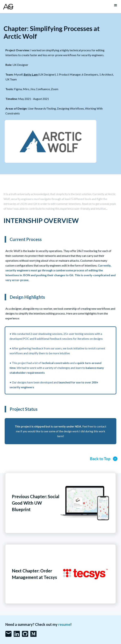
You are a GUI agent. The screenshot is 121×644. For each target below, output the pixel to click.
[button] (116, 5)
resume (64, 624)
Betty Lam (31, 75)
